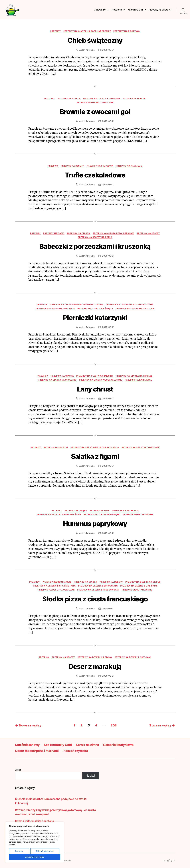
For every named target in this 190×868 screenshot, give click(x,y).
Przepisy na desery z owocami (95, 103)
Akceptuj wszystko (35, 857)
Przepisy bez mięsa (76, 511)
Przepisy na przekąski (125, 511)
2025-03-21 (108, 50)
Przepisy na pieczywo (127, 31)
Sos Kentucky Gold (58, 745)
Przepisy (56, 31)
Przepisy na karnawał (138, 380)
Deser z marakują (95, 666)
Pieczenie (117, 10)
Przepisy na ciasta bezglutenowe (113, 233)
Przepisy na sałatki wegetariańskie (59, 515)
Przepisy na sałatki (56, 447)
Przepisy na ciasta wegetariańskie (101, 380)
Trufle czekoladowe (95, 175)
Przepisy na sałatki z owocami (141, 447)
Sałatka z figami (95, 456)
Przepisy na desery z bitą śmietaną (54, 586)
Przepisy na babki (54, 233)
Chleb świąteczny (95, 40)
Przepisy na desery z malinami (139, 586)
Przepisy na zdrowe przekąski (102, 515)
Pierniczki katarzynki (95, 318)
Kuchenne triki (135, 10)
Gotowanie (100, 10)
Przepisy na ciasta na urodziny (135, 309)
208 (114, 725)
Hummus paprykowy (95, 524)
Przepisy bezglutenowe (57, 582)
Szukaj (18, 770)
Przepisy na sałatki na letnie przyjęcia (95, 447)
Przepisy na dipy (99, 511)
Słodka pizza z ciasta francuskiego (95, 599)
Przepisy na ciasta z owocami (102, 99)
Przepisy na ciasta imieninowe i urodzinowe (77, 305)
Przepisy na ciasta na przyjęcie (55, 309)
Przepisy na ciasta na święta (95, 309)
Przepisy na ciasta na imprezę (134, 376)
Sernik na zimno (87, 745)
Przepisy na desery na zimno (95, 237)
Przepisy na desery (134, 99)
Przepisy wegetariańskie (138, 515)
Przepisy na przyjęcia (100, 166)
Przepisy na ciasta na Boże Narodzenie (87, 31)
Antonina (90, 50)
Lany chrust (95, 389)
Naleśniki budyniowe (118, 745)
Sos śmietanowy (27, 745)
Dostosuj (19, 851)
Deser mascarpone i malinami (37, 751)
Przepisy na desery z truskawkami (98, 590)
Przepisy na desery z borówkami (98, 586)
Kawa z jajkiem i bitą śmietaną (34, 821)
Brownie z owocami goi (95, 112)
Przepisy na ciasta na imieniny (95, 376)
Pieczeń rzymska (75, 751)
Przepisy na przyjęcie (129, 166)
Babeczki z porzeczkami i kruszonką (95, 246)
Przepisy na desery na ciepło (143, 582)
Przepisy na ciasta (159, 10)
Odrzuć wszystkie (45, 851)
